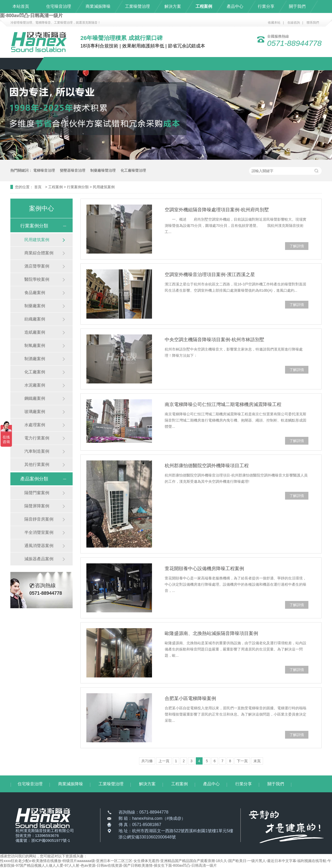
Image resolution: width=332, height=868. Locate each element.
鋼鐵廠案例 (35, 398)
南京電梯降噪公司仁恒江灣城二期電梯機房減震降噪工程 (223, 404)
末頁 (257, 761)
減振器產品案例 (39, 559)
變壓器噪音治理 (73, 170)
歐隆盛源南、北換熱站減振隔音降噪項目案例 (211, 633)
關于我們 (297, 6)
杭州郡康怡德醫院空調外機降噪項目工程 (207, 466)
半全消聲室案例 (39, 532)
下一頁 (242, 761)
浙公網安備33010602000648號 (147, 837)
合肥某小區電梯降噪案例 (190, 698)
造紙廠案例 (35, 332)
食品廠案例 (35, 293)
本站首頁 (21, 6)
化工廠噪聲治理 (133, 170)
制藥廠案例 (35, 306)
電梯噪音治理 (44, 170)
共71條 (147, 761)
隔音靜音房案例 (39, 519)
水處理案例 (35, 425)
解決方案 (173, 6)
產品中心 (235, 6)
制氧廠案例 (35, 345)
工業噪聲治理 (137, 6)
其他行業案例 (37, 464)
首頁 (38, 187)
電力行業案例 (37, 438)
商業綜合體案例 (39, 253)
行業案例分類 (78, 187)
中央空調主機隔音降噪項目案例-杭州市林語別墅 (215, 340)
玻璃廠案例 (35, 412)
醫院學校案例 (37, 279)
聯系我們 (313, 23)
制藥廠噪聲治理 (103, 170)
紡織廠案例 (35, 319)
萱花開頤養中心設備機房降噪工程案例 (204, 569)
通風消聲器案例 (39, 546)
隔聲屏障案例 (37, 506)
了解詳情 (297, 246)
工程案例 (204, 6)
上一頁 (164, 761)
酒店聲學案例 (37, 266)
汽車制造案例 (37, 451)
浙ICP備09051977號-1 (51, 840)
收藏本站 (274, 23)
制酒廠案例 (35, 359)
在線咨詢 (294, 23)
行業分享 (266, 6)
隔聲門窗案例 (37, 493)
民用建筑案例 (104, 187)
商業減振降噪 (98, 6)
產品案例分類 (34, 479)
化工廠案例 (35, 372)
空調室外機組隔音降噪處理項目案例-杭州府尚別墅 (217, 210)
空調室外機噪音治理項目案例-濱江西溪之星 (210, 275)
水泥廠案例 (35, 385)
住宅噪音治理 (59, 6)
